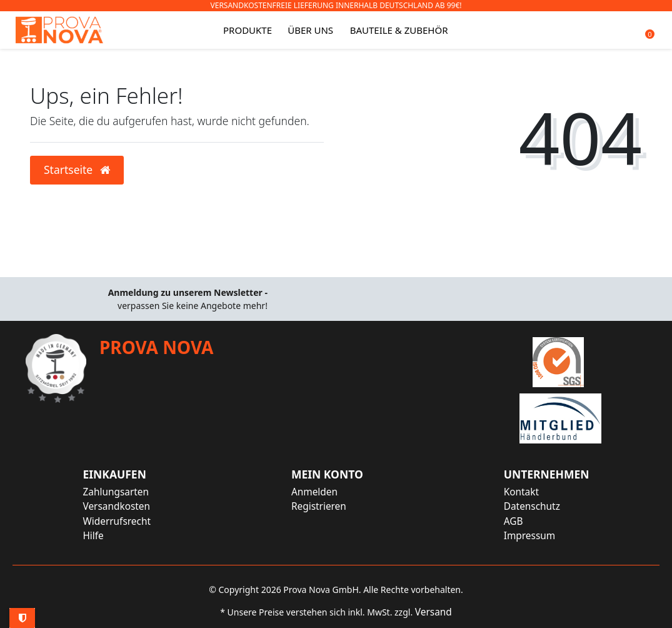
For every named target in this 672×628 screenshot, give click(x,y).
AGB (514, 521)
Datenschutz (532, 506)
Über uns (310, 30)
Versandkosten (116, 506)
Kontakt (521, 492)
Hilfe (93, 536)
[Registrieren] (327, 506)
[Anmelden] (327, 492)
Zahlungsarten (116, 492)
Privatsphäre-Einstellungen (22, 618)
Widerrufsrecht (117, 521)
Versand (434, 612)
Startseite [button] (77, 170)
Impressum (529, 536)
